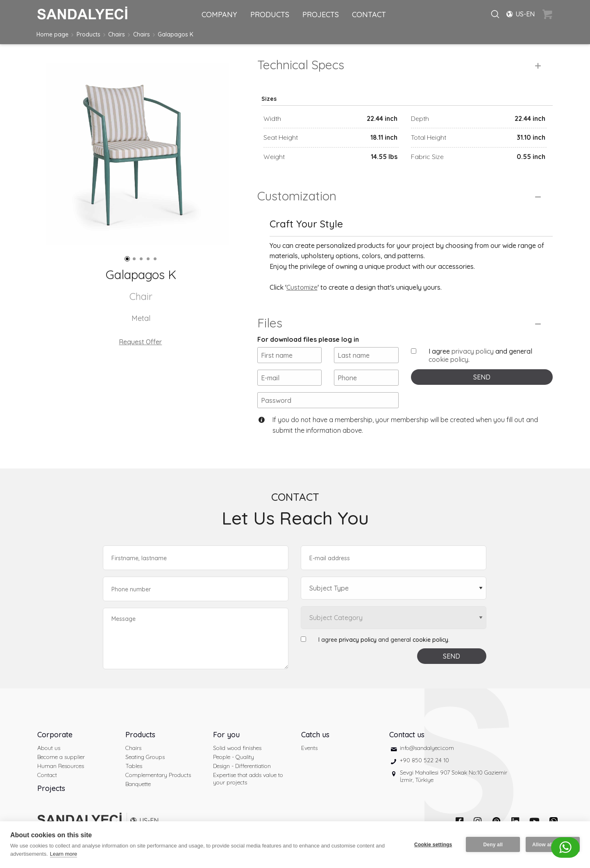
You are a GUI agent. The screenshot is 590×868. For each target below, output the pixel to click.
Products (88, 34)
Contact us (407, 735)
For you (226, 735)
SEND (482, 377)
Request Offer (140, 342)
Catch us (315, 735)
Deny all (493, 845)
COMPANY (219, 15)
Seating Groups (145, 757)
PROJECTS (321, 15)
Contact (47, 775)
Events (309, 748)
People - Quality (234, 757)
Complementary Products (158, 775)
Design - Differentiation (242, 766)
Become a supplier (61, 757)
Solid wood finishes (237, 748)
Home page (52, 34)
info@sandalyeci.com (427, 748)
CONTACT (369, 15)
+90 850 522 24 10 (424, 760)
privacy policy (473, 351)
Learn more (64, 854)
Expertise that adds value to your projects (248, 779)
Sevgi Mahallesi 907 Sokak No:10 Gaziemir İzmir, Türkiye (454, 776)
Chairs (117, 34)
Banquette (138, 784)
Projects (51, 788)
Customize (302, 287)
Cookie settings (433, 845)
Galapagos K (176, 34)
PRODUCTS (270, 15)
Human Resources (61, 766)
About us (49, 748)
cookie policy (448, 359)
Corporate (55, 735)
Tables (134, 766)
